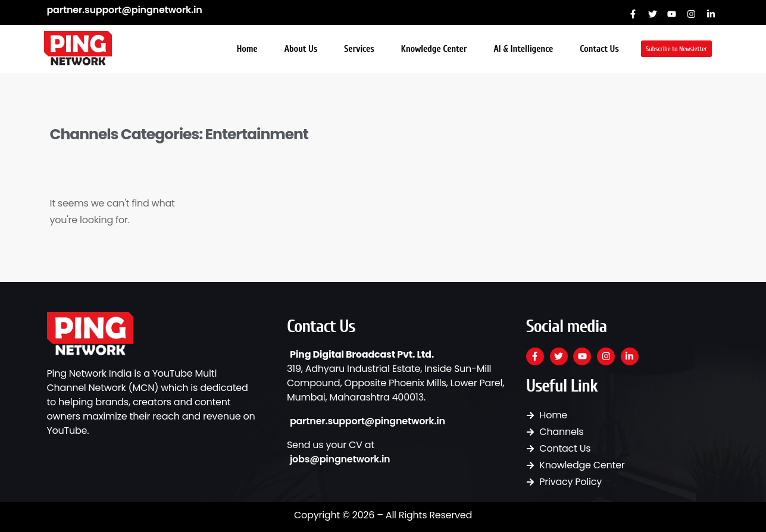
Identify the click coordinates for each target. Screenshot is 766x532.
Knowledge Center (434, 49)
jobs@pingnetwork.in (340, 459)
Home (247, 49)
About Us (301, 49)
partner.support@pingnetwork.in (125, 10)
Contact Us (599, 49)
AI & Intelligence (523, 49)
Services (359, 49)
